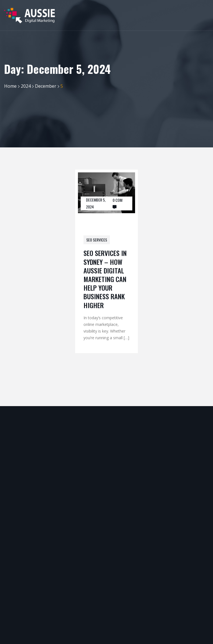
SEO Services (97, 240)
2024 (26, 86)
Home (10, 86)
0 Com (117, 200)
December (46, 86)
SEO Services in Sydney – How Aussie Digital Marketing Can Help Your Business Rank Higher (105, 279)
